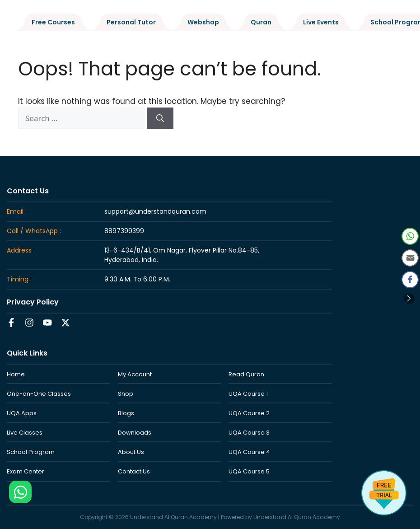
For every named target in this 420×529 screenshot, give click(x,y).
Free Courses (53, 22)
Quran (261, 22)
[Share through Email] (410, 258)
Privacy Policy (33, 302)
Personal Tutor (131, 22)
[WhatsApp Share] (410, 236)
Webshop (203, 22)
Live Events (321, 22)
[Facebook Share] (410, 280)
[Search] (160, 118)
